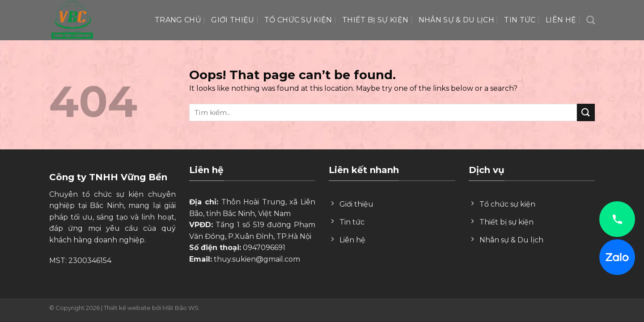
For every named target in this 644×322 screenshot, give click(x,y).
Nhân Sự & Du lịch (456, 20)
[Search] (591, 20)
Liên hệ (561, 20)
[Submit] (586, 112)
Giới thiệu (233, 20)
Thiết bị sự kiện (375, 20)
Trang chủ (178, 20)
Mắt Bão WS (180, 308)
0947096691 (264, 248)
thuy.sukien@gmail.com (257, 259)
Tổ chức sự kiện (298, 20)
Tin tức (520, 20)
